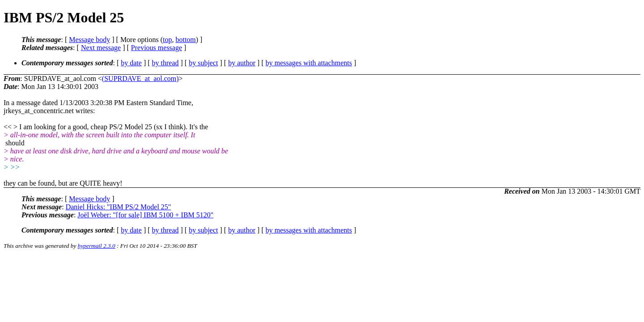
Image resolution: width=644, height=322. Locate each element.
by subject (203, 63)
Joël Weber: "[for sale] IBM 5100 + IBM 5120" (145, 215)
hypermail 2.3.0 (97, 246)
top (167, 40)
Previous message (157, 48)
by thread (165, 63)
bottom (185, 40)
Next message (101, 48)
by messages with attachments (309, 63)
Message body (89, 40)
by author (242, 63)
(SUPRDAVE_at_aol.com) (140, 78)
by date (131, 63)
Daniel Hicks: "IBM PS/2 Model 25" (119, 207)
